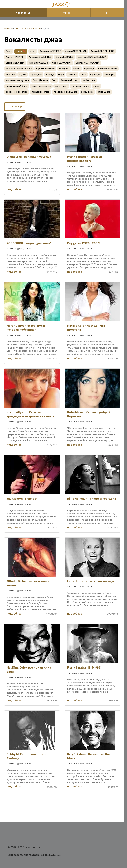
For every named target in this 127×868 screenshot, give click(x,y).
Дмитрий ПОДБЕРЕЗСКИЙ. (92, 57)
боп (54, 80)
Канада (50, 75)
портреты (21, 28)
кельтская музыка (41, 86)
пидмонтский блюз (17, 86)
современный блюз (17, 92)
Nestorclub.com (53, 855)
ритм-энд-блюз (80, 86)
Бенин (77, 69)
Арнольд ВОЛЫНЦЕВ (40, 57)
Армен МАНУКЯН (15, 57)
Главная (8, 28)
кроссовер (61, 86)
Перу (61, 75)
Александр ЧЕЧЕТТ (50, 51)
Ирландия (36, 75)
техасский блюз (40, 92)
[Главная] (62, 4)
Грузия (23, 75)
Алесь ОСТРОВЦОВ (76, 51)
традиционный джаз (65, 92)
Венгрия (10, 75)
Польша (72, 75)
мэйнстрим (89, 80)
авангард (109, 75)
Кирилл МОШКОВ (38, 63)
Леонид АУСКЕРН (62, 63)
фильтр (15, 106)
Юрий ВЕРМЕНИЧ (45, 69)
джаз (19, 51)
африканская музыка (17, 80)
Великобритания (108, 69)
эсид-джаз (87, 92)
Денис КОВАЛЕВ (65, 57)
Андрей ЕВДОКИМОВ (103, 51)
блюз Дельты (40, 80)
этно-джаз (104, 92)
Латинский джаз (69, 80)
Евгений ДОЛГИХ (15, 63)
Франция (95, 75)
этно (33, 51)
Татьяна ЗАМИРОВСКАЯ (19, 69)
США (83, 75)
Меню (69, 13)
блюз (9, 51)
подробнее (14, 189)
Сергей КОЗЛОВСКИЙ (87, 63)
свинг (96, 86)
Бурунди (89, 69)
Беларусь (64, 69)
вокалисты (35, 28)
